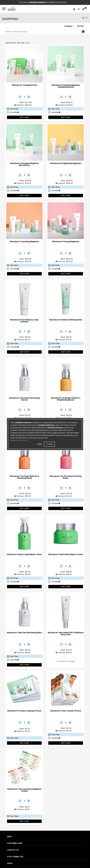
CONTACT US (13, 850)
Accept (49, 444)
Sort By (80, 26)
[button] (12, 9)
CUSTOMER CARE (15, 843)
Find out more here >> (19, 440)
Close (40, 444)
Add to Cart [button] (24, 117)
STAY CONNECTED (15, 857)
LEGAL (10, 863)
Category (69, 26)
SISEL (9, 837)
